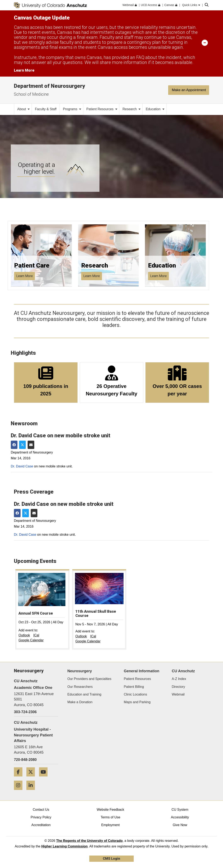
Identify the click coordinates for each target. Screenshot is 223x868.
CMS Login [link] (111, 859)
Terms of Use (110, 817)
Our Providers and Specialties (89, 679)
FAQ (140, 57)
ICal (36, 635)
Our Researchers (80, 687)
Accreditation (41, 825)
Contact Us (41, 810)
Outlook (24, 635)
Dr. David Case (22, 466)
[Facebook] (20, 778)
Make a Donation (80, 702)
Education (155, 109)
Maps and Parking (137, 702)
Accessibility (180, 817)
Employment (110, 825)
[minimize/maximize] (205, 43)
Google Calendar (31, 640)
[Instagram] (20, 792)
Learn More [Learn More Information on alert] (24, 70)
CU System (180, 810)
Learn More (25, 276)
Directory (178, 687)
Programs (72, 109)
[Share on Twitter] (22, 445)
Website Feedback (110, 810)
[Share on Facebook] (14, 445)
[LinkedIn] (32, 792)
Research (132, 109)
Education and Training (85, 694)
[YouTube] (45, 778)
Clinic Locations (135, 694)
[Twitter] (32, 778)
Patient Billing (134, 687)
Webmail (178, 694)
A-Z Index (179, 679)
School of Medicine (31, 94)
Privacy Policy (41, 817)
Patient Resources (102, 109)
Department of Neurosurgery (49, 86)
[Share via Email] (31, 445)
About (23, 109)
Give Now (180, 825)
